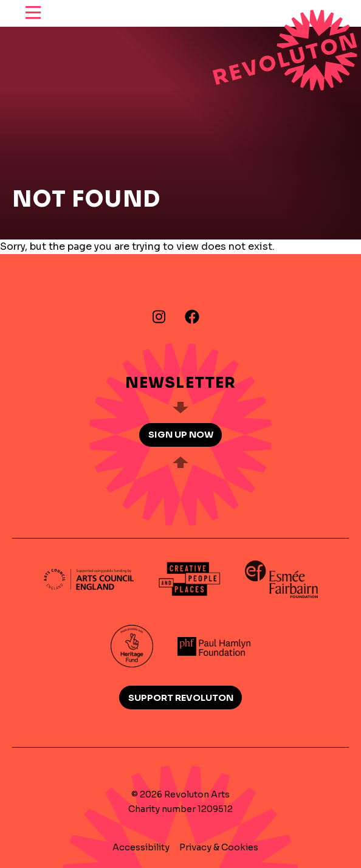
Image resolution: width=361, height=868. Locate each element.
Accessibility (141, 847)
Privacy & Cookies (219, 847)
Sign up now (181, 435)
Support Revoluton (181, 698)
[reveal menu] (33, 13)
